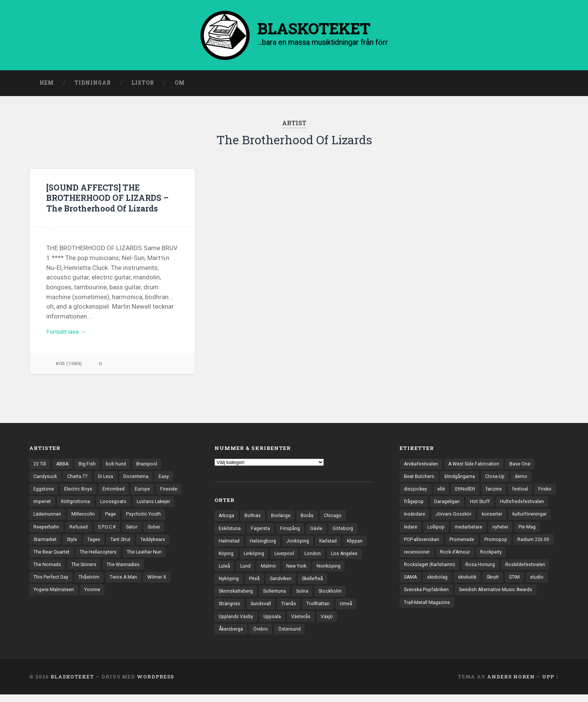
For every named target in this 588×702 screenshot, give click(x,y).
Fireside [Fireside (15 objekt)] (173, 492)
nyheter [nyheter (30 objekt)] (452, 545)
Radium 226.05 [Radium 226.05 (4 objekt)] (492, 558)
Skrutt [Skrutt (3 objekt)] (442, 598)
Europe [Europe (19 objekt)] (146, 492)
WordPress (155, 684)
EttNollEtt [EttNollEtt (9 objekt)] (467, 492)
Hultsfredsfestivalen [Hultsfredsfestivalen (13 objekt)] (427, 518)
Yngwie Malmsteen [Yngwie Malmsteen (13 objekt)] (55, 598)
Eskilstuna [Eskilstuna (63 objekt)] (230, 531)
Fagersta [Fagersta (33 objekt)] (262, 531)
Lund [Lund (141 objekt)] (284, 570)
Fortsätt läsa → (69, 334)
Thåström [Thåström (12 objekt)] (92, 584)
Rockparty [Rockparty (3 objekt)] (457, 571)
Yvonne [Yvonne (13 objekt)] (95, 598)
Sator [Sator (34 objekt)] (136, 532)
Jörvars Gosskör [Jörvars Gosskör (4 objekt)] (512, 518)
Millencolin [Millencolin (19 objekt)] (84, 518)
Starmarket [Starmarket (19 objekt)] (46, 545)
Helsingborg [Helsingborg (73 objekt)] (264, 544)
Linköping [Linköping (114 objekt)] (283, 557)
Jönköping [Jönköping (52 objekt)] (301, 544)
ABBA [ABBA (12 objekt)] (64, 466)
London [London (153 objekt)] (344, 557)
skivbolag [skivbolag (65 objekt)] (531, 584)
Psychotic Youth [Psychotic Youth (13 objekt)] (147, 518)
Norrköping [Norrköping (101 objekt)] (232, 584)
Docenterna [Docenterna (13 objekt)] (141, 479)
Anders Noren (511, 684)
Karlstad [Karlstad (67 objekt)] (333, 544)
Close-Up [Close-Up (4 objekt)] (499, 479)
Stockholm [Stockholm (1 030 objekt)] (335, 596)
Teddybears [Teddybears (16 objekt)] (159, 545)
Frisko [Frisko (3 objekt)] (411, 505)
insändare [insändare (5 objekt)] (471, 518)
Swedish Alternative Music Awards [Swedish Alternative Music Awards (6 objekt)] (501, 611)
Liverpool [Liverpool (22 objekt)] (315, 557)
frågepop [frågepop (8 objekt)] (439, 505)
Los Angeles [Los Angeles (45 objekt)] (233, 570)
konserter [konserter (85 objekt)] (415, 532)
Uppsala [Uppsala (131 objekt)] (275, 623)
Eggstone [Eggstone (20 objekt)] (44, 492)
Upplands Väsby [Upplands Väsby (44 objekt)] (237, 623)
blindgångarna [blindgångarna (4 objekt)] (462, 479)
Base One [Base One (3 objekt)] (525, 466)
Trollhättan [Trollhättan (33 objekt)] (322, 610)
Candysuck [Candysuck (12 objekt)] (46, 479)
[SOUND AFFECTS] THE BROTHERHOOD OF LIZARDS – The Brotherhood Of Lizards (111, 199)
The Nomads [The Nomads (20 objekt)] (48, 571)
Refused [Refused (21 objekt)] (80, 532)
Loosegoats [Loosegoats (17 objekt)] (118, 505)
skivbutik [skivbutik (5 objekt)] (414, 598)
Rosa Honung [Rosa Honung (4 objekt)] (419, 584)
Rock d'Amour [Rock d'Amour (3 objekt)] (420, 571)
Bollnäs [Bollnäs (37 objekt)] (254, 517)
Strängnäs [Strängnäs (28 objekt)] (230, 610)
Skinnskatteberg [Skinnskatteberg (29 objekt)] (237, 596)
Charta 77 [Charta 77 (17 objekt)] (80, 479)
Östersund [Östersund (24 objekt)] (294, 636)
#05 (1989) (69, 367)
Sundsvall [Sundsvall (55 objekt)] (263, 610)
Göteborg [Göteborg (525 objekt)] (347, 531)
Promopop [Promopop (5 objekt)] (453, 558)
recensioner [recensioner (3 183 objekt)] (533, 558)
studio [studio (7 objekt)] (488, 598)
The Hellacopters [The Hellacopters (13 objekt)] (101, 558)
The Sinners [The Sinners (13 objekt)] (85, 571)
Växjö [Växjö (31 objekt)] (332, 623)
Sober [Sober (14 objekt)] (159, 532)
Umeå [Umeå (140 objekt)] (350, 610)
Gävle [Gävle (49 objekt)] (319, 531)
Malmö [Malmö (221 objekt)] (307, 570)
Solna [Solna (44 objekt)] (306, 596)
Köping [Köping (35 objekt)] (254, 557)
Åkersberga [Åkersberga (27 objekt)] (232, 636)
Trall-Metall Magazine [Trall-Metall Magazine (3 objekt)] (428, 624)
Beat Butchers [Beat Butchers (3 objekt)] (420, 479)
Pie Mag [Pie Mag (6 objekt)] (479, 545)
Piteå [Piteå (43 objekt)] (292, 584)
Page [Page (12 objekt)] (112, 518)
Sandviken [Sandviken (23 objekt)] (320, 584)
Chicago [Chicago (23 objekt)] (336, 517)
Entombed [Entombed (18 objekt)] (116, 492)
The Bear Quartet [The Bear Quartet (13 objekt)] (53, 558)
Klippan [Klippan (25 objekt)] (227, 557)
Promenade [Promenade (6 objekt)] (417, 558)
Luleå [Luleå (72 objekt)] (262, 570)
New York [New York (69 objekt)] (336, 570)
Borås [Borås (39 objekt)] (310, 517)
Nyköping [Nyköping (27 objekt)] (265, 584)
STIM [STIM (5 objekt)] (465, 598)
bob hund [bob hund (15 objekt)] (119, 466)
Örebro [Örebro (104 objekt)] (264, 636)
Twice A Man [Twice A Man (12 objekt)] (127, 584)
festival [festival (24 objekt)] (523, 492)
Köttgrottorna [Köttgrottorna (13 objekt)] (78, 505)
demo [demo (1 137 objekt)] (526, 479)
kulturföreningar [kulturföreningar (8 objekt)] (454, 532)
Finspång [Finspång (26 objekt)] (292, 531)
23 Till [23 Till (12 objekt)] (40, 466)
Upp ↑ (550, 684)
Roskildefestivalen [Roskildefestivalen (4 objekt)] (465, 584)
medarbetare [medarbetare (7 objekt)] (419, 545)
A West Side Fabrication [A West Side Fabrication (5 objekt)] (478, 466)
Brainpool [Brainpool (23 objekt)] (151, 466)
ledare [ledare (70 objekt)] (490, 532)
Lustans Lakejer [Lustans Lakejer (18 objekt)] (160, 505)
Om (180, 85)
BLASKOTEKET (72, 684)
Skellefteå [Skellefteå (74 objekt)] (353, 584)
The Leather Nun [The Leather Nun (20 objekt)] (149, 558)
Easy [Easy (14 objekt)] (169, 479)
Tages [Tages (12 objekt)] (97, 545)
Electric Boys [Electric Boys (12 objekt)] (80, 492)
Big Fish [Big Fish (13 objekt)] (89, 466)
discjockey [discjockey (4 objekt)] (416, 492)
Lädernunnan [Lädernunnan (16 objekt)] (48, 518)
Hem (47, 85)
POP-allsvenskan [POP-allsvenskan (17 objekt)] (518, 545)
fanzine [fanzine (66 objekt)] (496, 492)
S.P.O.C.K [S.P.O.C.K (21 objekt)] (110, 532)
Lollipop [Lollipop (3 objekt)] (516, 532)
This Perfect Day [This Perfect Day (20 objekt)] (52, 584)
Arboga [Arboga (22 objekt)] (227, 517)
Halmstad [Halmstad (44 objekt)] (229, 544)
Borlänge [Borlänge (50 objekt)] (283, 517)
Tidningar (93, 85)
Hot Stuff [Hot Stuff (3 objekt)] (507, 505)
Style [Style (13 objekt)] (75, 545)
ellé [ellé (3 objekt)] (442, 492)
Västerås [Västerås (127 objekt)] (305, 623)
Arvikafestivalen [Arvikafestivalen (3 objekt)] (422, 466)
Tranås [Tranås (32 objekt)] (292, 610)
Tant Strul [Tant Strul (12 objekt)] (125, 545)
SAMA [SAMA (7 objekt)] (503, 584)
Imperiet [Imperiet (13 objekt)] (43, 505)
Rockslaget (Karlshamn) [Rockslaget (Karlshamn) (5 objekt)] (506, 571)
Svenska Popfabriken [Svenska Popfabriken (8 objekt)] (428, 611)
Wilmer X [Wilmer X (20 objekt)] (162, 584)
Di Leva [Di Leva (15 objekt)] (109, 479)
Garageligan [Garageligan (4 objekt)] (473, 505)
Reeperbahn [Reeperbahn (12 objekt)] (47, 532)
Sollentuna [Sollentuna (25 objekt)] (278, 596)
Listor (143, 85)
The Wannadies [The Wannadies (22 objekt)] (126, 571)
